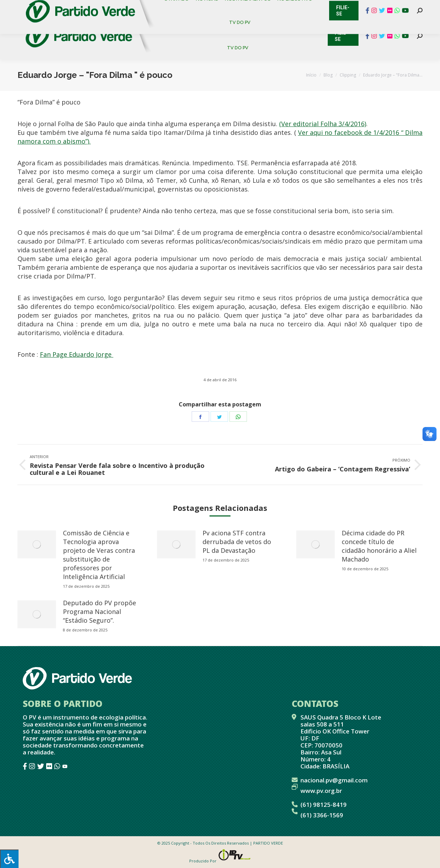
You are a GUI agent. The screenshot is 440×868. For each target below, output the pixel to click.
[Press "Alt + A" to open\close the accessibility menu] (9, 859)
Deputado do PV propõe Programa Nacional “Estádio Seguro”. (100, 612)
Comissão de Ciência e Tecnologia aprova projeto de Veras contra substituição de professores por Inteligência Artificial (99, 555)
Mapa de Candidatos (189, 7)
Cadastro (47, 7)
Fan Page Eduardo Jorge (77, 354)
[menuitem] (178, 24)
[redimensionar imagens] (37, 544)
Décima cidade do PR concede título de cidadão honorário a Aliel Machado (379, 546)
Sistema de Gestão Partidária (111, 7)
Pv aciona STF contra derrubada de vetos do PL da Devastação (237, 542)
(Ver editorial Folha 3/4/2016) (323, 124)
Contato (12, 7)
